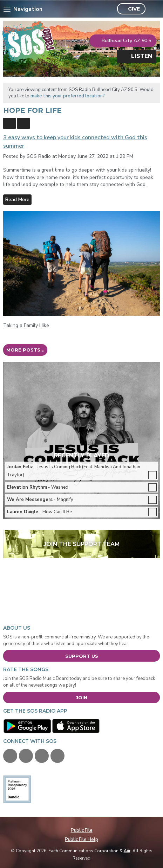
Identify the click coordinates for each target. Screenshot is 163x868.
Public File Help (81, 840)
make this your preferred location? (68, 96)
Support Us (82, 656)
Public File (82, 830)
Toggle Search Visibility (153, 9)
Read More (17, 200)
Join (81, 697)
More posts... (25, 350)
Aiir (127, 851)
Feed (23, 123)
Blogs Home (9, 123)
